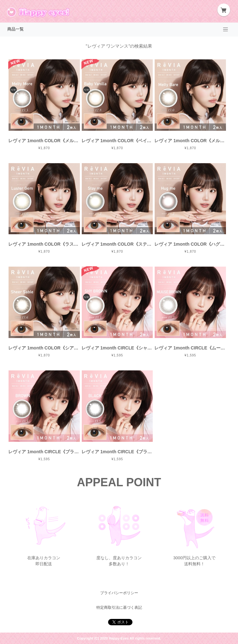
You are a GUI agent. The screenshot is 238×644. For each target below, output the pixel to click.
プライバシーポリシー (119, 593)
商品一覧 (16, 29)
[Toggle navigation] (226, 30)
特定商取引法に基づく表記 (119, 607)
